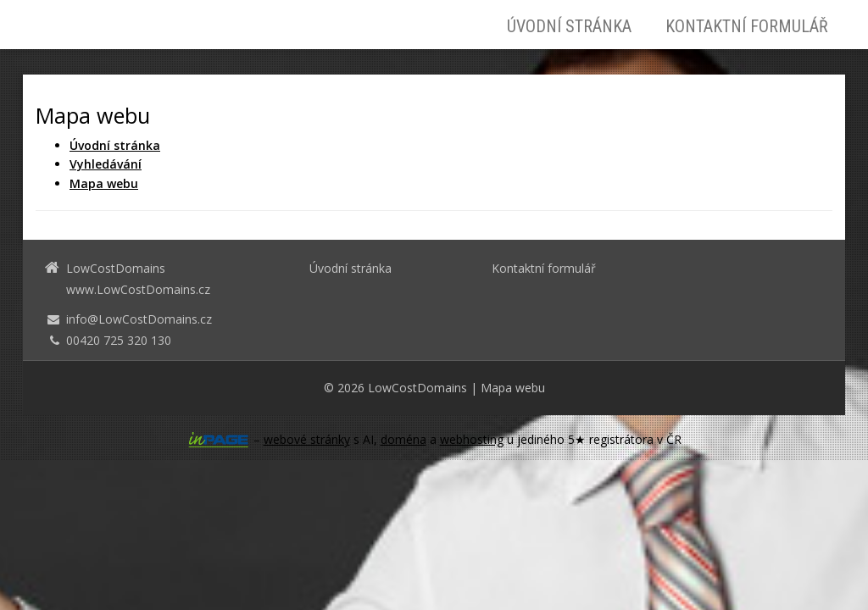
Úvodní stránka (569, 26)
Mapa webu (513, 388)
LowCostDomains (417, 388)
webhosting (472, 439)
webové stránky (307, 439)
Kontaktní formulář (747, 26)
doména (403, 439)
